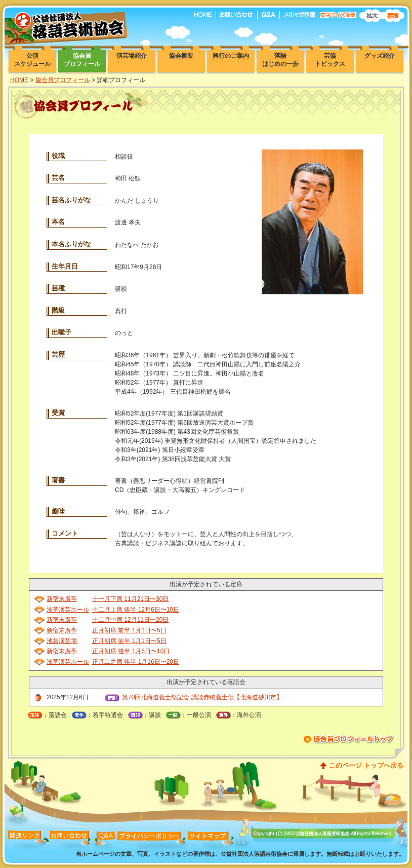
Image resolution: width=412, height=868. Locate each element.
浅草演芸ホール (68, 610)
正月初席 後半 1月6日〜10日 (131, 651)
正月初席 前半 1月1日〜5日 (129, 630)
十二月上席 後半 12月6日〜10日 (136, 610)
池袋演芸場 (62, 641)
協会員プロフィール (63, 80)
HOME (19, 80)
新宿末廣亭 (62, 599)
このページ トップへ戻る (366, 765)
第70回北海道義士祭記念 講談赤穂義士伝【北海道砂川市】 (202, 697)
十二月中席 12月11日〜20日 (130, 620)
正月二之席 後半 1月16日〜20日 (136, 662)
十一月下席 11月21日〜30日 (130, 599)
